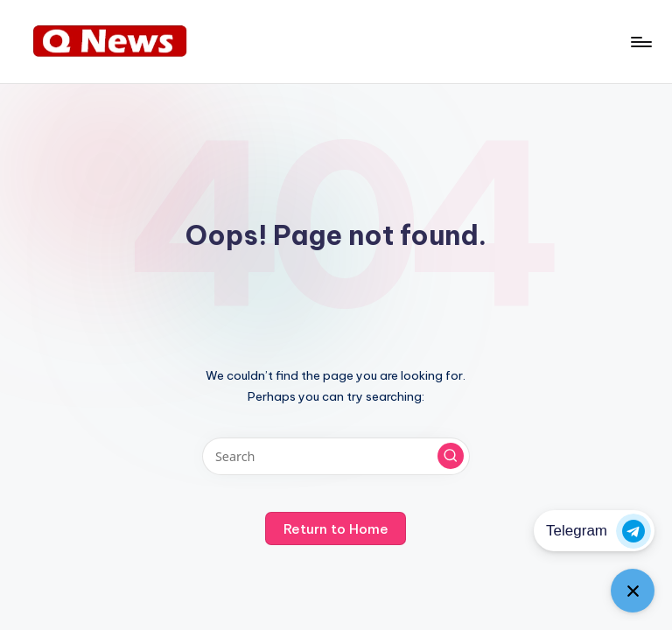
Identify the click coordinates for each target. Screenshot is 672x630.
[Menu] (640, 42)
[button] (451, 456)
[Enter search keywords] (336, 456)
